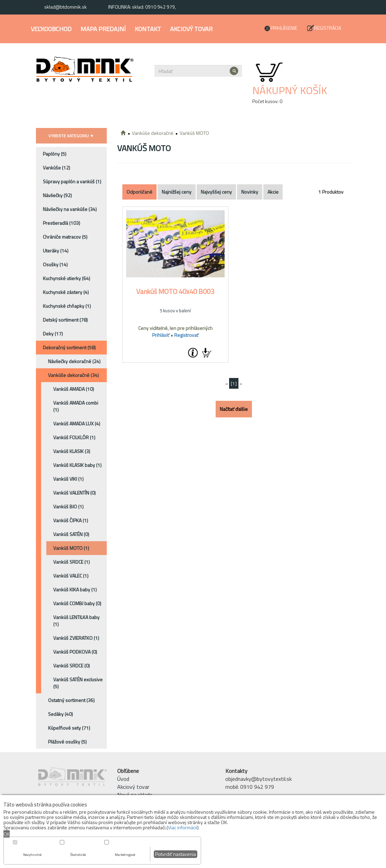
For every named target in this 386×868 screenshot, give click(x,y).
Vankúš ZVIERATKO (76, 638)
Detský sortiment (65, 320)
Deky (53, 334)
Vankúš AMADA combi (76, 406)
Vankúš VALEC (71, 576)
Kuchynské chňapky (67, 306)
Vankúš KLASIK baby (77, 465)
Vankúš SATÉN (71, 534)
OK (7, 834)
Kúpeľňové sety (69, 728)
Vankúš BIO (68, 506)
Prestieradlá (62, 223)
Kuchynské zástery (66, 292)
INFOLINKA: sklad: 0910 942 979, (142, 7)
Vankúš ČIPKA (71, 520)
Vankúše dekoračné (73, 375)
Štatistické (78, 855)
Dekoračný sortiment (69, 347)
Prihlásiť (161, 335)
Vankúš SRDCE (72, 562)
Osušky (55, 264)
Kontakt (148, 29)
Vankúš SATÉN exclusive (78, 683)
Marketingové (125, 855)
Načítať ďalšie (234, 409)
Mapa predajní (103, 29)
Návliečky (57, 195)
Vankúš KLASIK (72, 451)
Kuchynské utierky (67, 278)
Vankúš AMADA (74, 389)
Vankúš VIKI (68, 479)
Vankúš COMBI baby (77, 603)
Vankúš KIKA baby (75, 589)
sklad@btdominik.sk (65, 7)
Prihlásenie (284, 28)
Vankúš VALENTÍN (74, 493)
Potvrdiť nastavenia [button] (176, 854)
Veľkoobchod (51, 29)
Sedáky (60, 714)
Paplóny (55, 154)
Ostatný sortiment (71, 700)
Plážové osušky (67, 742)
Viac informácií (183, 827)
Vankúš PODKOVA (75, 652)
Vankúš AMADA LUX (77, 423)
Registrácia (328, 28)
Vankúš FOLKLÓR (74, 437)
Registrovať (186, 335)
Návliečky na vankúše (70, 209)
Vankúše (57, 168)
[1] (234, 383)
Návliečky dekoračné (74, 361)
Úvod (123, 779)
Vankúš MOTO (71, 548)
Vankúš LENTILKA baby (76, 621)
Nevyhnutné (32, 855)
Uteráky (56, 251)
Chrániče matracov (65, 237)
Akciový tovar (191, 29)
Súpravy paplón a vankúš (72, 181)
